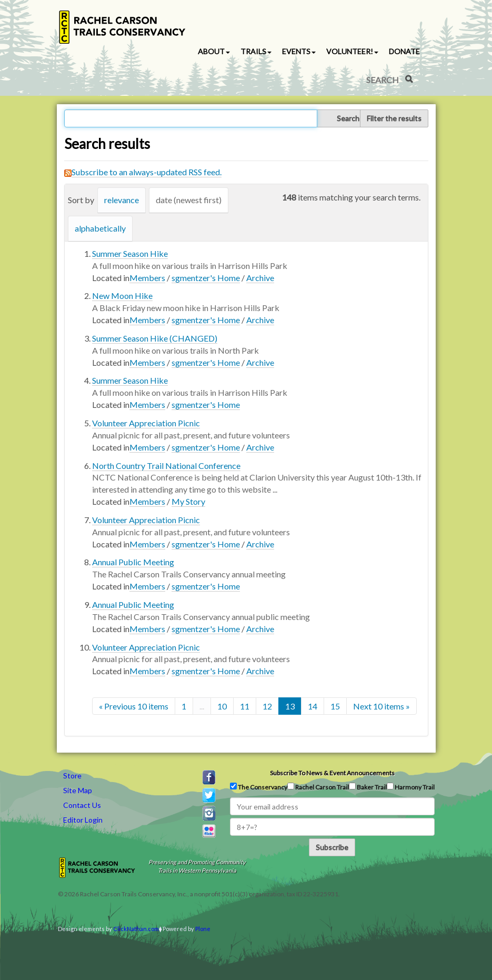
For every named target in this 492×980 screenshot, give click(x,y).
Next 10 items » (381, 706)
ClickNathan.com (136, 929)
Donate (404, 51)
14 (313, 706)
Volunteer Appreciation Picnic (146, 423)
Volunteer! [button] (352, 51)
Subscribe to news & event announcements (332, 773)
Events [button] (299, 51)
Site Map (78, 790)
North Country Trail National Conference (166, 466)
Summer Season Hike (130, 253)
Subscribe (332, 847)
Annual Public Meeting (133, 562)
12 (267, 706)
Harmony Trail (411, 787)
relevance (122, 200)
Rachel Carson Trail (318, 787)
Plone (203, 929)
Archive (260, 278)
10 (222, 706)
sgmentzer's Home (206, 278)
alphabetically (100, 228)
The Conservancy (259, 787)
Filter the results (394, 118)
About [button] (214, 51)
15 (335, 706)
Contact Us (82, 805)
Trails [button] (256, 51)
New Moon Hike (122, 296)
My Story (188, 501)
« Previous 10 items (134, 706)
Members (147, 278)
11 (245, 706)
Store (72, 776)
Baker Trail (368, 787)
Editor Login (83, 820)
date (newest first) (189, 200)
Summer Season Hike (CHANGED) (155, 338)
